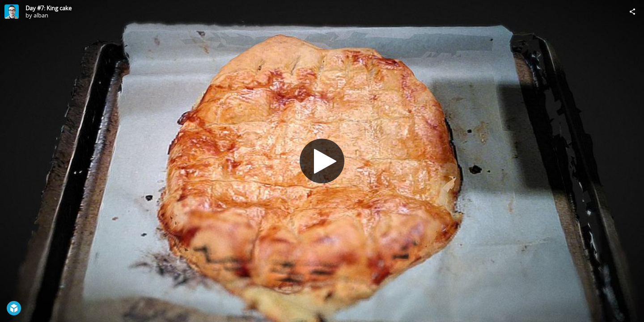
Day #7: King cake (49, 8)
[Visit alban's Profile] (12, 12)
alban (41, 15)
